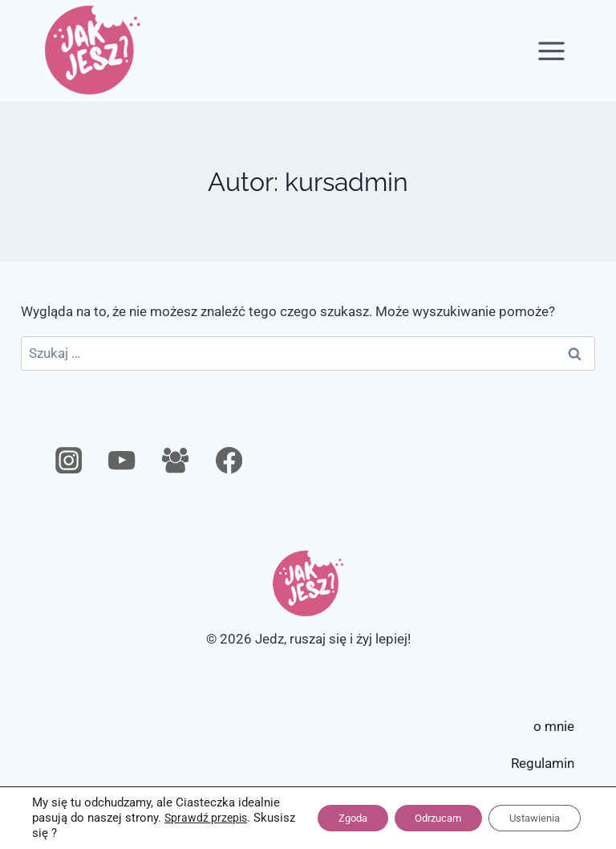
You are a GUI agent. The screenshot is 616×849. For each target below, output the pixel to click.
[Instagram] (69, 460)
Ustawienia (529, 819)
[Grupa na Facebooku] (175, 460)
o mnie (554, 726)
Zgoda (324, 819)
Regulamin (543, 763)
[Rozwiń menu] (552, 51)
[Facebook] (229, 460)
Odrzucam (421, 819)
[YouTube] (122, 460)
